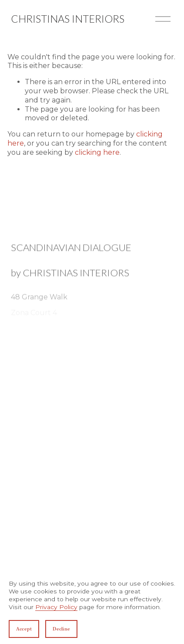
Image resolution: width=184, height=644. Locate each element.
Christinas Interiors (68, 19)
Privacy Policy (56, 607)
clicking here (97, 152)
